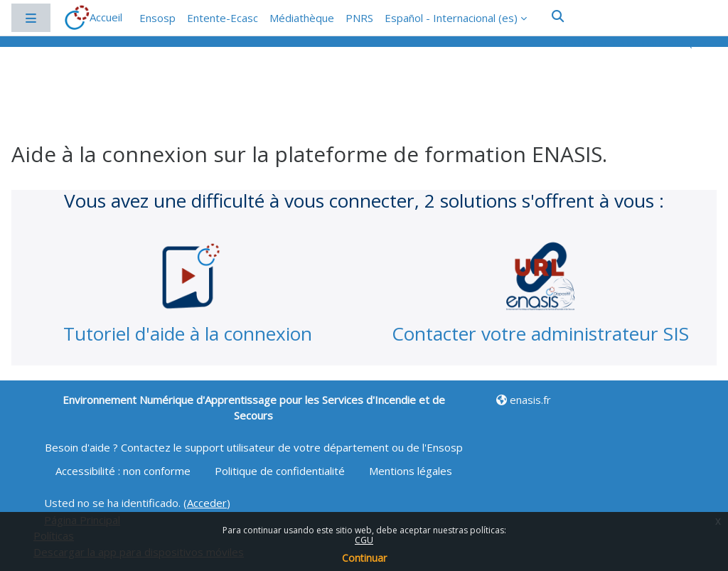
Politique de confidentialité (281, 471)
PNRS (359, 18)
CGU (364, 540)
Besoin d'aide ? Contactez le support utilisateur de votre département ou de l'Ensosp (254, 447)
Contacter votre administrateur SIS (540, 333)
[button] (558, 16)
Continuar (364, 558)
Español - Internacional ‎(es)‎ (451, 18)
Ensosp (157, 18)
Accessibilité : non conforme (124, 471)
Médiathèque (302, 18)
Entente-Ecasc (223, 18)
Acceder (207, 503)
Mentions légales (411, 471)
